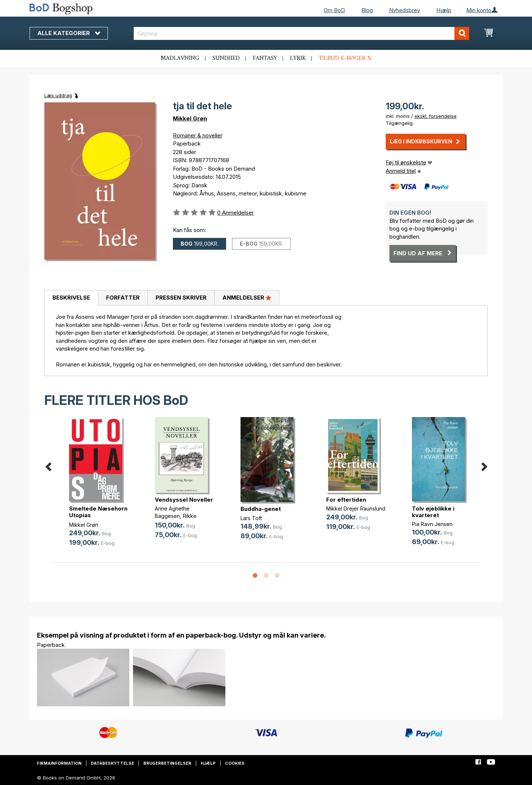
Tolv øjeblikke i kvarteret (433, 512)
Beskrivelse (71, 298)
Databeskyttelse (112, 763)
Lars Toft (251, 518)
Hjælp (444, 10)
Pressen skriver (181, 298)
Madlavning (180, 58)
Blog (367, 10)
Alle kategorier (69, 33)
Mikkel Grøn (190, 118)
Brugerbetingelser (167, 763)
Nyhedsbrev (405, 10)
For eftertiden (346, 500)
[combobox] (302, 33)
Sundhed (226, 58)
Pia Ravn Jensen (432, 524)
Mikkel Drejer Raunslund (356, 508)
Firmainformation (59, 763)
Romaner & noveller (198, 135)
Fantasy (265, 58)
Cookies (235, 763)
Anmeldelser (247, 297)
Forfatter (123, 298)
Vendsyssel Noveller (184, 500)
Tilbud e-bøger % (345, 58)
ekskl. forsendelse (436, 116)
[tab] (71, 298)
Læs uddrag (58, 95)
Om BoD (334, 10)
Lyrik (298, 58)
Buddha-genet (261, 509)
